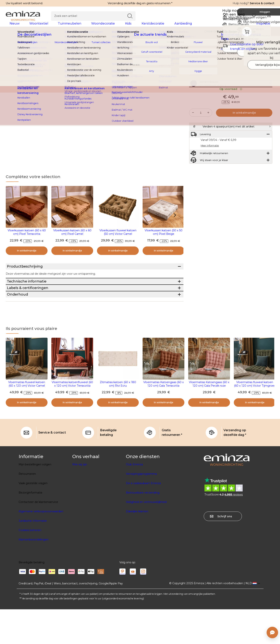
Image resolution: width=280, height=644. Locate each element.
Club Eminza (134, 499)
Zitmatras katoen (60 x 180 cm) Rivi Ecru (118, 419)
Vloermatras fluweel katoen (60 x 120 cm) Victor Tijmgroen (255, 419)
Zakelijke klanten (137, 546)
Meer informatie (200, 80)
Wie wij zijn (80, 499)
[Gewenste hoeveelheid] (201, 127)
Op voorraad (231, 103)
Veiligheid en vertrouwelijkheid (146, 537)
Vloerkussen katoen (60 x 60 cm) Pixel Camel (72, 238)
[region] (140, 40)
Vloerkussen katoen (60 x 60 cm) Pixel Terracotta (27, 238)
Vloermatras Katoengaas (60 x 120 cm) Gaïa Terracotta (164, 419)
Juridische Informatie (33, 555)
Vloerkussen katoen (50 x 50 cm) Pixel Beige (164, 238)
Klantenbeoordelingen (34, 574)
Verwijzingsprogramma (141, 508)
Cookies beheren (30, 565)
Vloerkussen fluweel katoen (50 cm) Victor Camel (118, 238)
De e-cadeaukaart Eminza (143, 518)
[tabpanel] (107, 27)
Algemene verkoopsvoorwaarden (41, 546)
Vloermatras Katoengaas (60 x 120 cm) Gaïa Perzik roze (209, 419)
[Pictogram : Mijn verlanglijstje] (270, 63)
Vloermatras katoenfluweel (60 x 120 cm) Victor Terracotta (72, 419)
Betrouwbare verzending (143, 527)
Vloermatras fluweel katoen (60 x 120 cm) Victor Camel (27, 419)
